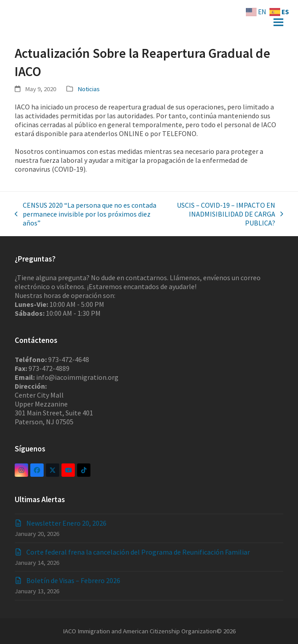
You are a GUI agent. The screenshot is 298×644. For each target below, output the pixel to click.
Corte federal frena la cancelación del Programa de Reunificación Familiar (138, 552)
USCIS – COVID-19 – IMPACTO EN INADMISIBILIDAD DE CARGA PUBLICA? (227, 214)
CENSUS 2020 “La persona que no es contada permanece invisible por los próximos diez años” (86, 214)
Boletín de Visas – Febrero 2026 (73, 580)
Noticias (89, 89)
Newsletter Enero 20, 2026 (66, 523)
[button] (278, 22)
